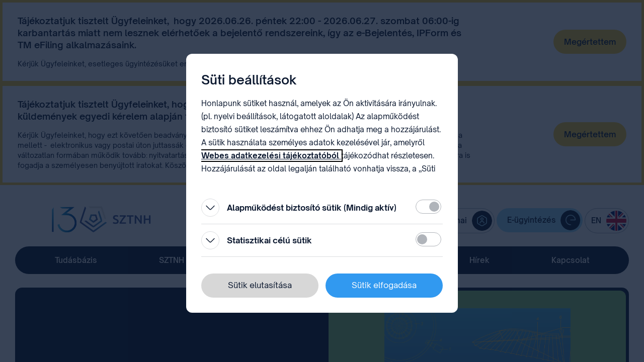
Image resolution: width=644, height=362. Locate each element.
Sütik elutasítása (260, 285)
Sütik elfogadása (384, 285)
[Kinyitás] (210, 208)
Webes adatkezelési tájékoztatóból (271, 156)
